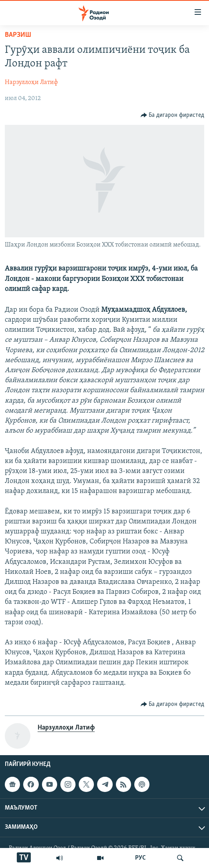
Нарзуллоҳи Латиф (31, 82)
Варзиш (18, 35)
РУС (140, 858)
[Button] (173, 115)
